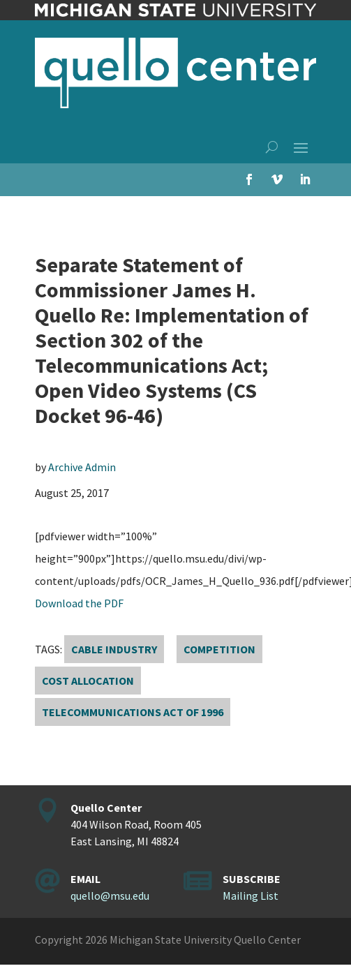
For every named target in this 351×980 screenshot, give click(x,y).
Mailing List (251, 896)
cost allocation (88, 681)
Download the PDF (79, 603)
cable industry (114, 649)
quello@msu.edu (110, 896)
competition (219, 649)
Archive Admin (82, 467)
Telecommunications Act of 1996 (133, 712)
